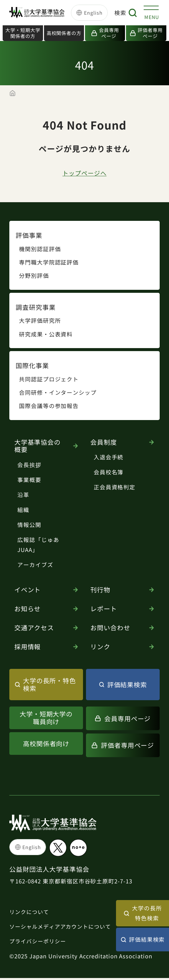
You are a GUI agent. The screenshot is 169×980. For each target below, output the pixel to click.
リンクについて (30, 913)
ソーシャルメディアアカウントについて (63, 928)
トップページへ (85, 174)
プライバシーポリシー (39, 943)
